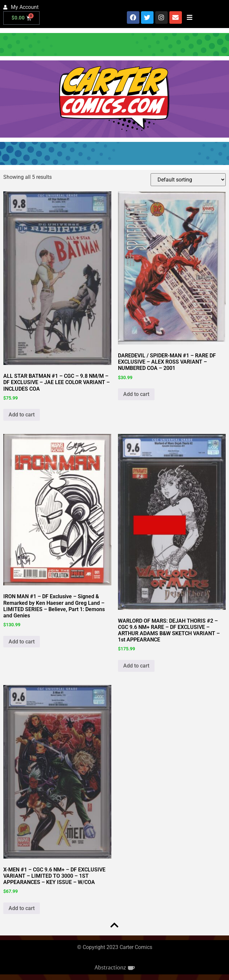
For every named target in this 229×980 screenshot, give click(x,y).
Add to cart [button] (22, 415)
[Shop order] (188, 180)
